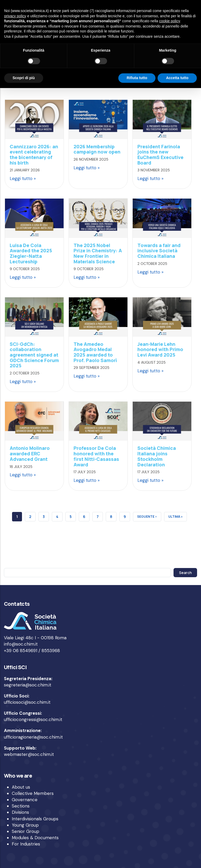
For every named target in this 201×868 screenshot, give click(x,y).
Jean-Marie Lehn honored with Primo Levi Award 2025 (160, 349)
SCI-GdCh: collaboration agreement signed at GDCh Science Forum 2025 (34, 355)
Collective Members (33, 793)
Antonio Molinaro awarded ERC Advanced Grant (30, 453)
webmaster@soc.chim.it (29, 754)
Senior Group (26, 831)
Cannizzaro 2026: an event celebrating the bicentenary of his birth (34, 155)
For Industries (26, 844)
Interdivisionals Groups (35, 819)
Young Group (25, 825)
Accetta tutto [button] (177, 78)
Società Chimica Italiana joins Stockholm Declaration (157, 456)
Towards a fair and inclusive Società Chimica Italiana (159, 251)
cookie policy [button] (169, 21)
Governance (25, 800)
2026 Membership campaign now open (97, 149)
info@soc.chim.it (21, 644)
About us (21, 787)
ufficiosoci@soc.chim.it (27, 702)
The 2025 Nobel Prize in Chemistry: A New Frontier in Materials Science (98, 253)
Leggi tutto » (23, 178)
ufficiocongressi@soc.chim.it (33, 719)
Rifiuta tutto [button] (137, 78)
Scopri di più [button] (24, 78)
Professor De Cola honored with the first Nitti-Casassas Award (96, 456)
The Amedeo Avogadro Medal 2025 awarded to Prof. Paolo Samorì (95, 352)
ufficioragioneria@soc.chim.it (33, 737)
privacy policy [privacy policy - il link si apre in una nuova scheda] (15, 16)
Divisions (20, 812)
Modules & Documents (35, 838)
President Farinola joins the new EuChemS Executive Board (160, 155)
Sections (21, 806)
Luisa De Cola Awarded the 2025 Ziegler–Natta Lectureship (31, 253)
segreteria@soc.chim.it (28, 685)
